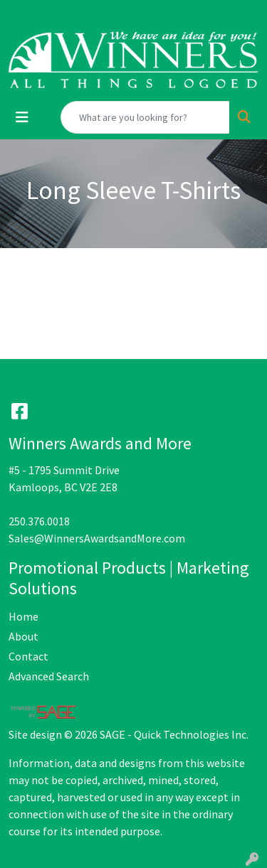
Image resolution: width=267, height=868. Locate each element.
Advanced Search (49, 676)
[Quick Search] (145, 117)
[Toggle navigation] (22, 117)
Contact (28, 656)
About (23, 636)
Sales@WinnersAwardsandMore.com (97, 538)
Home (23, 616)
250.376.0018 (39, 521)
